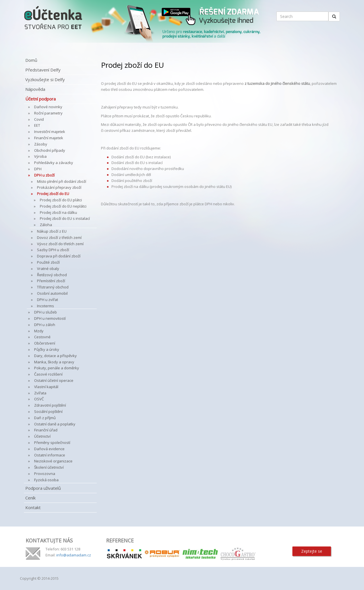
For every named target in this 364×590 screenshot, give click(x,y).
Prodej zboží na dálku (58, 212)
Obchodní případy (50, 150)
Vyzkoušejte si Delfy (45, 79)
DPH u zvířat (47, 300)
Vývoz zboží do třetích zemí (60, 244)
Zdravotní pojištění (50, 405)
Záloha (46, 225)
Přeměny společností (52, 442)
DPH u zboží (44, 175)
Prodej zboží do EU (53, 194)
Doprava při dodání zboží (59, 256)
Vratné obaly (48, 269)
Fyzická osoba (46, 480)
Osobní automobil (52, 293)
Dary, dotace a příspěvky (55, 356)
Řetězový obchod (52, 275)
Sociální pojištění (48, 411)
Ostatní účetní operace (54, 380)
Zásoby (41, 144)
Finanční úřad (46, 430)
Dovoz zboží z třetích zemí (59, 237)
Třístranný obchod (53, 287)
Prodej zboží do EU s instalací (65, 218)
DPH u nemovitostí (50, 318)
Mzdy (39, 331)
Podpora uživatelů (43, 488)
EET (37, 125)
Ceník (30, 498)
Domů (31, 60)
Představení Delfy (43, 70)
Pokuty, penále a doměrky (57, 368)
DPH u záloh (45, 325)
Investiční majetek (50, 132)
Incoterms (45, 306)
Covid (39, 119)
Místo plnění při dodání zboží (62, 181)
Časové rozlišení (48, 374)
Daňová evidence (49, 449)
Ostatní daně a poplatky (55, 424)
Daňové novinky (48, 107)
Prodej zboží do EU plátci (61, 200)
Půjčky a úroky (47, 349)
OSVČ (39, 399)
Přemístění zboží (51, 281)
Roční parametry (48, 113)
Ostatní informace (50, 455)
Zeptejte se (312, 551)
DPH (38, 169)
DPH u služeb (45, 312)
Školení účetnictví (49, 467)
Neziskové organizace (53, 461)
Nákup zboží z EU (52, 231)
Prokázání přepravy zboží (59, 187)
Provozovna (45, 474)
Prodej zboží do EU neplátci (63, 206)
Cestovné (42, 337)
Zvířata (40, 393)
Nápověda (35, 89)
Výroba (40, 156)
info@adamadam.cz (74, 555)
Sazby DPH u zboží (53, 250)
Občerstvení (45, 343)
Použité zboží (48, 262)
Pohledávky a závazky (54, 163)
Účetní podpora (41, 99)
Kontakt (33, 507)
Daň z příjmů (45, 418)
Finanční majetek (49, 138)
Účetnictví (42, 436)
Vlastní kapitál (46, 387)
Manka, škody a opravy (54, 362)
